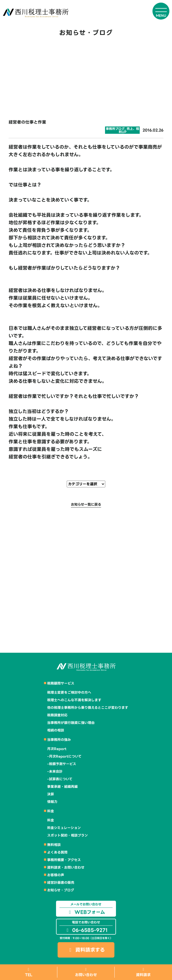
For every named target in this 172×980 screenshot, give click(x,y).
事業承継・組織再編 (62, 787)
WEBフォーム (86, 909)
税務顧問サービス (61, 683)
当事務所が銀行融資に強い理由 (71, 723)
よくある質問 (57, 852)
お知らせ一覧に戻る (86, 504)
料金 (51, 811)
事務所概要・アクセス (64, 860)
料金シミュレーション (64, 828)
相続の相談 (56, 730)
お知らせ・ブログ (61, 890)
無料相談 (54, 845)
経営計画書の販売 (61, 883)
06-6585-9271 (86, 927)
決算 (51, 794)
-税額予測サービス (62, 764)
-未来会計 (55, 772)
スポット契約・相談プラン (67, 835)
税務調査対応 (57, 715)
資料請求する (86, 950)
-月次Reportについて (64, 756)
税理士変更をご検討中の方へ (69, 692)
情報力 (52, 802)
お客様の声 (56, 875)
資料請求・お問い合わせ (66, 867)
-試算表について (60, 779)
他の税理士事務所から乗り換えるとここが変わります (88, 708)
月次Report (57, 749)
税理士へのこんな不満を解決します (74, 700)
